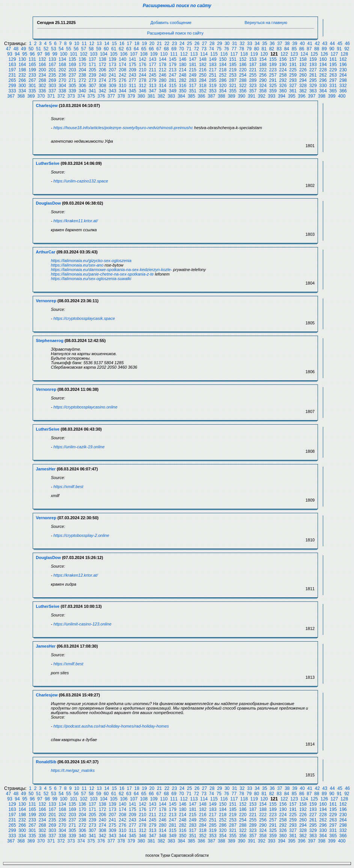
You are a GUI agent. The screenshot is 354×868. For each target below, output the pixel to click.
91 (339, 49)
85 (294, 49)
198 (22, 70)
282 (183, 80)
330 (323, 86)
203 (72, 70)
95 (25, 54)
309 (113, 86)
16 (122, 44)
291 (273, 80)
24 (182, 44)
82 (272, 49)
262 (323, 75)
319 (213, 86)
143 (152, 59)
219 (233, 70)
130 (22, 59)
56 (76, 49)
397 (312, 96)
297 (333, 80)
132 (42, 59)
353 (213, 91)
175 (133, 65)
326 (283, 86)
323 (253, 86)
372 (61, 96)
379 (131, 96)
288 (243, 80)
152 (243, 59)
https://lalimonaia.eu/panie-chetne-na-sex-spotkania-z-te (102, 274)
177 (152, 65)
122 (284, 54)
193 (313, 65)
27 (204, 44)
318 (203, 86)
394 (282, 96)
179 (173, 65)
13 (99, 44)
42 (317, 44)
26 (197, 44)
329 (313, 86)
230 (343, 70)
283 (193, 80)
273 (92, 80)
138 (102, 59)
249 (193, 75)
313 (152, 86)
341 (92, 91)
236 (62, 75)
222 (263, 70)
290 (263, 80)
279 (152, 80)
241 (113, 75)
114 (204, 54)
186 (243, 65)
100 (63, 54)
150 (223, 59)
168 (62, 65)
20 (152, 44)
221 (253, 70)
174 (122, 65)
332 (343, 86)
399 (332, 96)
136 (82, 59)
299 (12, 86)
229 (333, 70)
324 (263, 86)
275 (113, 80)
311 (133, 86)
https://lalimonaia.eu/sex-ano (77, 265)
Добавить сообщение (171, 23)
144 (163, 59)
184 (223, 65)
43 (325, 44)
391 (252, 96)
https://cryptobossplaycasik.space (84, 318)
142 (143, 59)
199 (32, 70)
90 (332, 49)
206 (102, 70)
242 (122, 75)
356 (243, 91)
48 (16, 49)
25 (189, 44)
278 (143, 80)
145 (173, 59)
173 (113, 65)
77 (234, 49)
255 (253, 75)
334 (22, 91)
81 (264, 49)
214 (183, 70)
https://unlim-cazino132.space (81, 181)
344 (122, 91)
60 (106, 49)
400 (342, 96)
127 (334, 54)
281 (173, 80)
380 (141, 96)
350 (183, 91)
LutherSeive (48, 163)
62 (121, 49)
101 (74, 54)
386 (202, 96)
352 (203, 91)
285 (213, 80)
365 (333, 91)
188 (263, 65)
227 (313, 70)
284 (203, 80)
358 (263, 91)
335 (32, 91)
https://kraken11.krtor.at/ (75, 221)
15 (114, 44)
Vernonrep (46, 301)
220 (243, 70)
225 (293, 70)
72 (197, 49)
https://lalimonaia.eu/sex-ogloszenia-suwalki (91, 279)
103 (94, 54)
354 (223, 91)
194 (323, 65)
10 (77, 44)
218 (223, 70)
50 (31, 49)
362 (303, 91)
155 (273, 59)
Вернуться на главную (266, 23)
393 (272, 96)
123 (294, 54)
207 (113, 70)
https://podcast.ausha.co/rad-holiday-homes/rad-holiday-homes (111, 726)
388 (221, 96)
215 (193, 70)
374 (81, 96)
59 (99, 49)
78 (242, 49)
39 (294, 44)
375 (91, 96)
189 (273, 65)
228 (323, 70)
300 (22, 86)
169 (72, 65)
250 (203, 75)
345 (133, 91)
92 (347, 49)
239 (92, 75)
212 (163, 70)
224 (283, 70)
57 (84, 49)
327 (293, 86)
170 (82, 65)
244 (143, 75)
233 (32, 75)
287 (233, 80)
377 (111, 96)
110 (164, 54)
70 (182, 49)
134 (62, 59)
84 (287, 49)
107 (134, 54)
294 (303, 80)
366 (343, 91)
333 (12, 91)
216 (203, 70)
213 (173, 70)
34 (257, 44)
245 (152, 75)
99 (55, 54)
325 (273, 86)
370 (41, 96)
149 (213, 59)
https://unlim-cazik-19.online (79, 447)
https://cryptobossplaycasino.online (85, 407)
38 (287, 44)
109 (154, 54)
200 (42, 70)
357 (253, 91)
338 (62, 91)
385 (191, 96)
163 (12, 65)
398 (322, 96)
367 (11, 96)
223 (273, 70)
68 (166, 49)
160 (323, 59)
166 (42, 65)
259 (293, 75)
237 (72, 75)
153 (253, 59)
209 (133, 70)
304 (62, 86)
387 (211, 96)
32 (242, 44)
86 (302, 49)
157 (293, 59)
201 (52, 70)
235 (52, 75)
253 (233, 75)
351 (193, 91)
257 (273, 75)
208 (122, 70)
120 (264, 54)
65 (144, 49)
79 (249, 49)
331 (333, 86)
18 (137, 44)
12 (92, 44)
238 (82, 75)
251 (213, 75)
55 (69, 49)
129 (12, 59)
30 (227, 44)
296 (323, 80)
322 (243, 86)
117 (234, 54)
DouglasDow (49, 203)
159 (313, 59)
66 (151, 49)
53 (53, 49)
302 (42, 86)
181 (193, 65)
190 (283, 65)
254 (243, 75)
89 (324, 49)
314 (163, 86)
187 (253, 65)
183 (213, 65)
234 (42, 75)
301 (32, 86)
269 (52, 80)
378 (121, 96)
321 (233, 86)
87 (309, 49)
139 (113, 59)
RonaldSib (46, 762)
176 (143, 65)
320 (223, 86)
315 (173, 86)
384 (181, 96)
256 (263, 75)
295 (313, 80)
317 (193, 86)
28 (212, 44)
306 (82, 86)
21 (159, 44)
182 (203, 65)
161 (333, 59)
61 (114, 49)
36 (272, 44)
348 (163, 91)
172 (102, 65)
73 (204, 49)
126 (324, 54)
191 (293, 65)
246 (163, 75)
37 (279, 44)
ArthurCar (46, 252)
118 (244, 54)
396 (302, 96)
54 (61, 49)
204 (82, 70)
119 (254, 54)
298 (343, 80)
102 (84, 54)
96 (32, 54)
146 (183, 59)
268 (42, 80)
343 (113, 91)
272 (82, 80)
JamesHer (46, 469)
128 (344, 54)
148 (203, 59)
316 (183, 86)
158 (303, 59)
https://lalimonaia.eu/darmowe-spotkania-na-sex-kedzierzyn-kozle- (112, 270)
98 (47, 54)
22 (167, 44)
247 (173, 75)
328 (303, 86)
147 (193, 59)
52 (46, 49)
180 (183, 65)
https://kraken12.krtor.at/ (75, 575)
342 (102, 91)
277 (133, 80)
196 (343, 65)
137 (92, 59)
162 (343, 59)
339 (72, 91)
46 (347, 44)
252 (223, 75)
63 (129, 49)
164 (22, 65)
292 (283, 80)
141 (133, 59)
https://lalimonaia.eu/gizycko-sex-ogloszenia (91, 261)
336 (42, 91)
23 (174, 44)
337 (52, 91)
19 (144, 44)
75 (219, 49)
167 (52, 65)
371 (51, 96)
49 (23, 49)
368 (21, 96)
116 (224, 54)
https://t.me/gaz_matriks (73, 770)
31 (234, 44)
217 (213, 70)
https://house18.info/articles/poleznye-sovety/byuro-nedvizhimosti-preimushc (123, 128)
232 (22, 75)
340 (82, 91)
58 (91, 49)
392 (262, 96)
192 (303, 65)
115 (214, 54)
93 (10, 54)
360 (283, 91)
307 (92, 86)
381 (151, 96)
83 (279, 49)
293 (293, 80)
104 (104, 54)
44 (332, 44)
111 (174, 54)
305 (72, 86)
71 (189, 49)
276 (122, 80)
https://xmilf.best (68, 487)
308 (102, 86)
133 (52, 59)
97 (40, 54)
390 (241, 96)
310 (122, 86)
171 (92, 65)
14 (107, 44)
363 (313, 91)
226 (303, 70)
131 (32, 59)
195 (333, 65)
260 (303, 75)
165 (32, 65)
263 (333, 75)
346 (143, 91)
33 (249, 44)
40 (302, 44)
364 (323, 91)
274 (102, 80)
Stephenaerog (50, 341)
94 (17, 54)
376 (101, 96)
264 (343, 75)
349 (173, 91)
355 (233, 91)
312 (143, 86)
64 (136, 49)
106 (124, 54)
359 (273, 91)
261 (313, 75)
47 (8, 49)
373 (71, 96)
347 (152, 91)
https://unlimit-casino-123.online (82, 624)
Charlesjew (47, 105)
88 (317, 49)
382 (161, 96)
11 (84, 44)
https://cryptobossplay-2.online (81, 535)
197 (12, 70)
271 (72, 80)
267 (32, 80)
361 (293, 91)
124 (304, 54)
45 (340, 44)
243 (133, 75)
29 (219, 44)
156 (283, 59)
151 (233, 59)
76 (227, 49)
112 (184, 54)
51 (38, 49)
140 (122, 59)
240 (102, 75)
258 (283, 75)
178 (163, 65)
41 (310, 44)
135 (72, 59)
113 (194, 54)
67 (159, 49)
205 (92, 70)
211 (152, 70)
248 (183, 75)
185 (233, 65)
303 (52, 86)
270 (62, 80)
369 (31, 96)
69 (174, 49)
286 (223, 80)
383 (171, 96)
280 (163, 80)
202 (62, 70)
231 (12, 75)
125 (314, 54)
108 (144, 54)
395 (292, 96)
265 (12, 80)
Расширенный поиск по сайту (177, 6)
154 (263, 59)
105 (114, 54)
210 (143, 70)
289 (253, 80)
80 (257, 49)
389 (232, 96)
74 (212, 49)
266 (22, 80)
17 (129, 44)
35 (264, 44)
